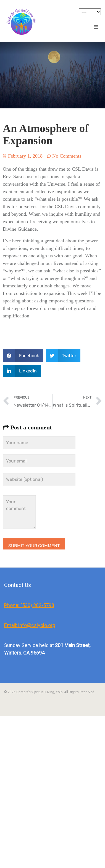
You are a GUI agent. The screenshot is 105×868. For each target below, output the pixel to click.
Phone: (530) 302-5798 (29, 605)
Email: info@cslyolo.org (30, 625)
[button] (23, 356)
